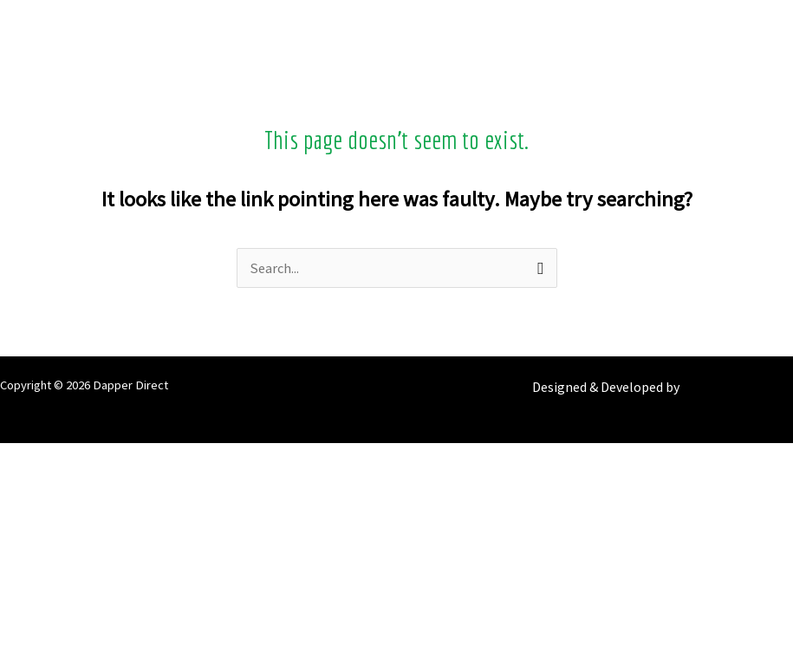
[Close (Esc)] (396, 577)
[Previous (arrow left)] (396, 615)
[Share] (396, 538)
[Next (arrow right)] (396, 653)
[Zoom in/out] (396, 462)
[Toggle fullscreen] (396, 500)
